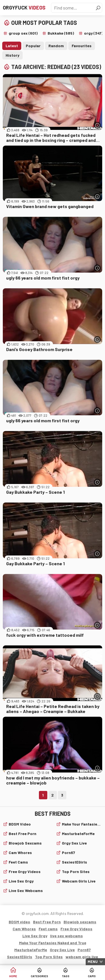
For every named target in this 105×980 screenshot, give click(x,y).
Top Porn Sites (76, 871)
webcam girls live (79, 881)
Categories (39, 976)
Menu (93, 962)
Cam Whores (20, 853)
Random (56, 46)
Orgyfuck (24, 8)
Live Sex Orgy (21, 881)
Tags (66, 976)
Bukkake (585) (61, 33)
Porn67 (68, 853)
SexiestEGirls (74, 862)
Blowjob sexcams (25, 843)
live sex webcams (26, 890)
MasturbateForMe (78, 834)
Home (13, 976)
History (12, 55)
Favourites (82, 46)
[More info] (97, 125)
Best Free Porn (23, 834)
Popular (33, 46)
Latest (12, 46)
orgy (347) (93, 33)
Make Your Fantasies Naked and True (82, 824)
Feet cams (18, 862)
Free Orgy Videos (25, 871)
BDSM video (20, 824)
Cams (92, 976)
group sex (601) (23, 33)
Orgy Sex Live (74, 843)
